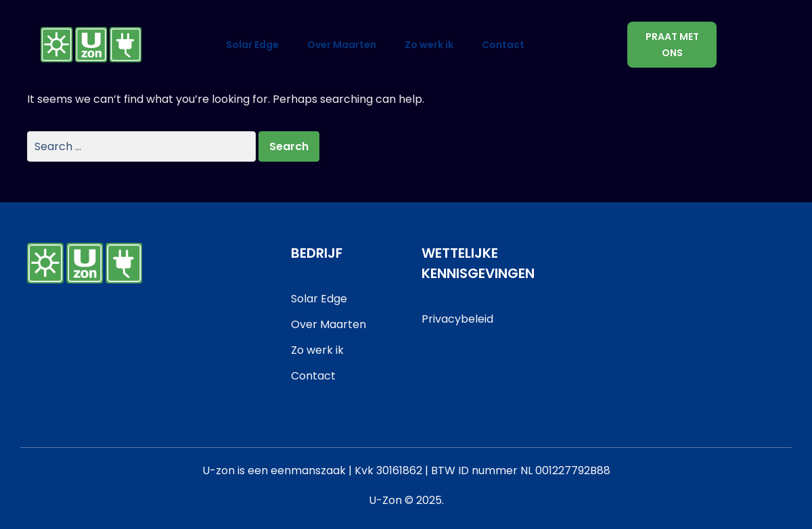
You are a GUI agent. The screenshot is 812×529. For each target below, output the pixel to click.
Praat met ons (672, 45)
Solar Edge (252, 45)
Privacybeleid (457, 319)
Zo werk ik (429, 45)
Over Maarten (342, 45)
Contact (503, 45)
